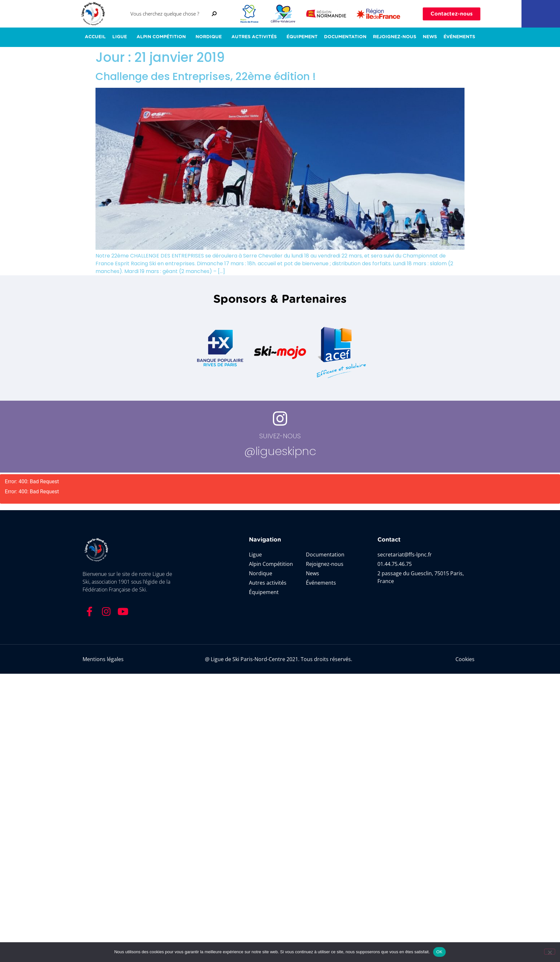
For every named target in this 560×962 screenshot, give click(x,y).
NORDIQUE (210, 37)
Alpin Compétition (163, 37)
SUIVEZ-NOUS (280, 436)
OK (439, 952)
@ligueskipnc (280, 451)
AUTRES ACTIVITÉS (256, 37)
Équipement (302, 37)
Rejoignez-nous (395, 37)
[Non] (550, 952)
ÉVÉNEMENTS (459, 37)
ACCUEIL (95, 37)
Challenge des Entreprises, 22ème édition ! (206, 76)
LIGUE (121, 37)
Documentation (345, 37)
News (430, 37)
